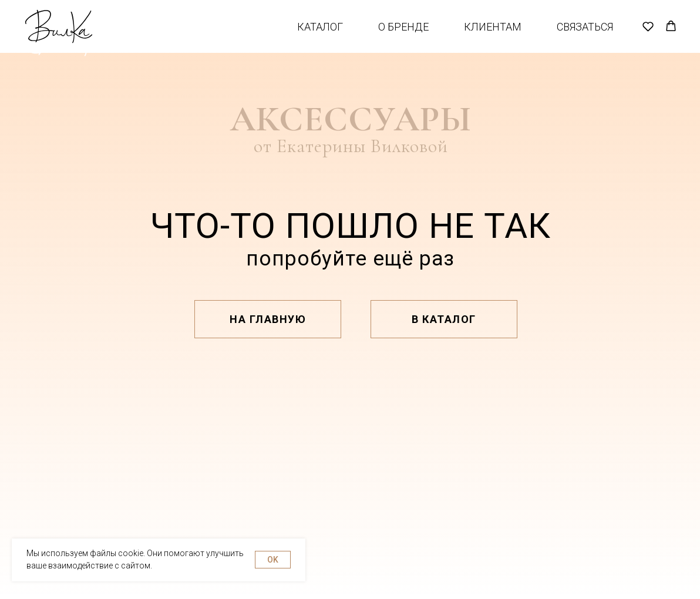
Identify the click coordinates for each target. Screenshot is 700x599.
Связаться (585, 36)
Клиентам (493, 36)
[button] (648, 35)
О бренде (403, 36)
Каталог (320, 36)
